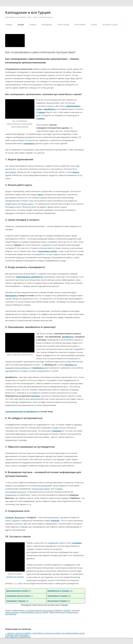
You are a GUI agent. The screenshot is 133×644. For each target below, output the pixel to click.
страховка (57, 431)
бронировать (11, 296)
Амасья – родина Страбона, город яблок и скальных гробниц (33, 633)
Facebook (10, 517)
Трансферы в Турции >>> (59, 596)
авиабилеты (68, 337)
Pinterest (55, 521)
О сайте (94, 25)
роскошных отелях (48, 251)
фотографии (11, 172)
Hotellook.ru (38, 368)
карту (40, 194)
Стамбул (40, 119)
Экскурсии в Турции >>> (59, 601)
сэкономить (29, 143)
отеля (63, 207)
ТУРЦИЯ (21, 25)
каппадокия (48, 610)
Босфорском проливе (15, 577)
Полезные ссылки (110, 25)
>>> (17, 601)
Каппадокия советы (41, 489)
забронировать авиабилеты (29, 277)
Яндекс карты (27, 204)
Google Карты (11, 204)
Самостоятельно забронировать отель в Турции (27, 612)
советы (76, 172)
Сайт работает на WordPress (18, 637)
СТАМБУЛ (33, 25)
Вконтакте (20, 517)
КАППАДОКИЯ (47, 25)
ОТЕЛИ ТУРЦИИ (63, 25)
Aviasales (36, 396)
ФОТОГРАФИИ (80, 25)
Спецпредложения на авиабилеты (22, 411)
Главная (9, 25)
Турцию (41, 112)
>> (20, 596)
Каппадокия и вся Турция (28, 12)
